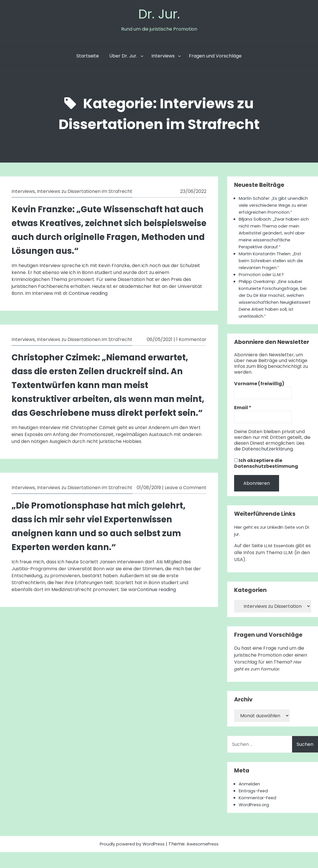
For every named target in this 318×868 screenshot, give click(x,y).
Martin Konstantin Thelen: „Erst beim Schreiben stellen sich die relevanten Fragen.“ (274, 276)
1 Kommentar (191, 341)
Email (243, 424)
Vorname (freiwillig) (259, 400)
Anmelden (250, 800)
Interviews (163, 58)
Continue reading (88, 295)
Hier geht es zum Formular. (268, 681)
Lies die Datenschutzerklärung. (269, 462)
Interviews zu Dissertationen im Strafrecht (85, 193)
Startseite (88, 58)
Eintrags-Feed (255, 807)
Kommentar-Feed (259, 814)
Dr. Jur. (159, 15)
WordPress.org (255, 820)
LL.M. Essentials (281, 561)
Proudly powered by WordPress (131, 860)
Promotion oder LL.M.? (263, 290)
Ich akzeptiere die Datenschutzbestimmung (266, 479)
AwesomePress (206, 860)
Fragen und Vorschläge (215, 58)
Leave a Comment (186, 503)
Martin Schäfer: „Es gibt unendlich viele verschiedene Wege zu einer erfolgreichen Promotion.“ (271, 211)
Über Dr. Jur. (123, 58)
